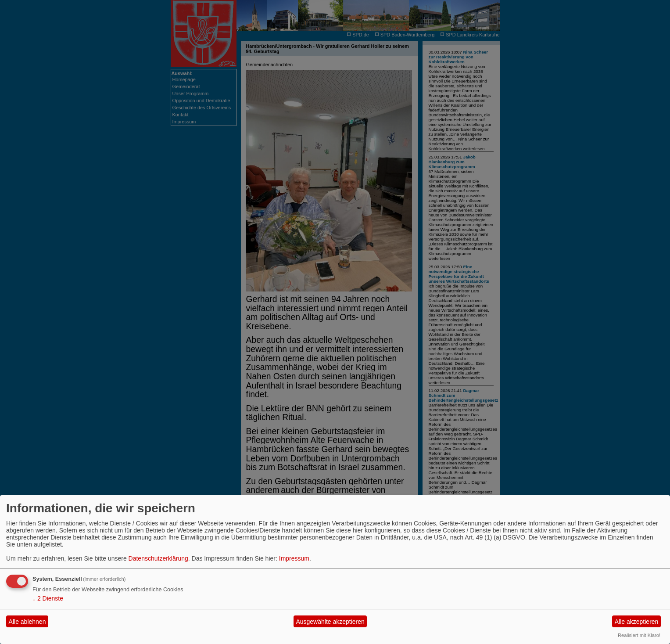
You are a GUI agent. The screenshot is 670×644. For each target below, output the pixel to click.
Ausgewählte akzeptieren (330, 622)
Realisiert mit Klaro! (639, 635)
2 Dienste (48, 598)
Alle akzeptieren (637, 622)
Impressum (294, 558)
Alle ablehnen (27, 622)
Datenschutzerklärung (158, 558)
